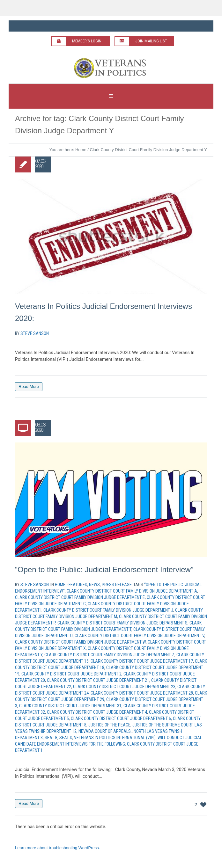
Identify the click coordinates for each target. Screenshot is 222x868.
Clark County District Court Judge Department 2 (71, 674)
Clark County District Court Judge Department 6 (121, 718)
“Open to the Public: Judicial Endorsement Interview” (104, 569)
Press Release (117, 585)
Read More (29, 387)
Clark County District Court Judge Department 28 (142, 693)
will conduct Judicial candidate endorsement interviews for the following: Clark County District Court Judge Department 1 (108, 744)
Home (81, 150)
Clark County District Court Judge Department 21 (98, 680)
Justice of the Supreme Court (163, 725)
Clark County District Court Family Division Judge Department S (122, 623)
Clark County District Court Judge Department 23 (124, 687)
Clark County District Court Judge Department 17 (142, 661)
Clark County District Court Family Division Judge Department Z (109, 655)
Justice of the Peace (109, 725)
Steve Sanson (35, 333)
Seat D (66, 738)
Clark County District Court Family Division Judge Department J (108, 610)
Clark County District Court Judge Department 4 (97, 712)
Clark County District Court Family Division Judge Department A (132, 591)
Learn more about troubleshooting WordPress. (57, 848)
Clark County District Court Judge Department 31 (70, 706)
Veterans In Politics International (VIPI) (115, 738)
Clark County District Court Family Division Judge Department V (139, 636)
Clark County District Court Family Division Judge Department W (80, 642)
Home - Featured (71, 585)
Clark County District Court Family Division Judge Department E (80, 597)
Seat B (51, 738)
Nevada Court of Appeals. (105, 731)
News (94, 585)
